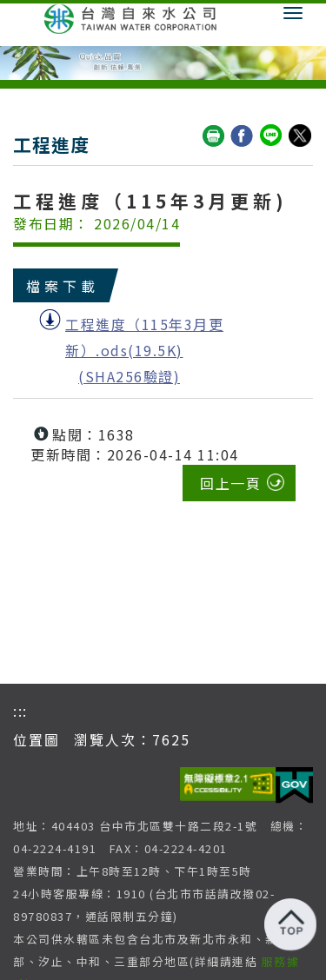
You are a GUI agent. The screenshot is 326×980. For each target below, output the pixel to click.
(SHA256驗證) (129, 376)
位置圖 (37, 739)
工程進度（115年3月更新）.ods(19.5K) (144, 337)
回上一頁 (230, 483)
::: (20, 711)
